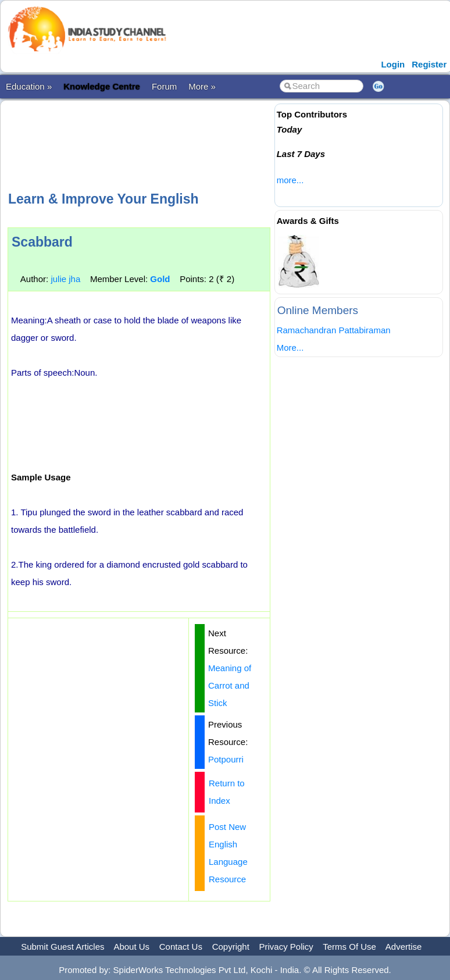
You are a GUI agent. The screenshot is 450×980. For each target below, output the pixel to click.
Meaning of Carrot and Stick (230, 685)
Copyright (231, 947)
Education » (29, 86)
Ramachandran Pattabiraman (334, 330)
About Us (131, 947)
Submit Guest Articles (63, 947)
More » (202, 86)
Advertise (404, 947)
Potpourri (226, 759)
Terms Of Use (349, 947)
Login (393, 64)
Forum (164, 86)
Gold (160, 279)
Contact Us (181, 947)
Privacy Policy (286, 947)
